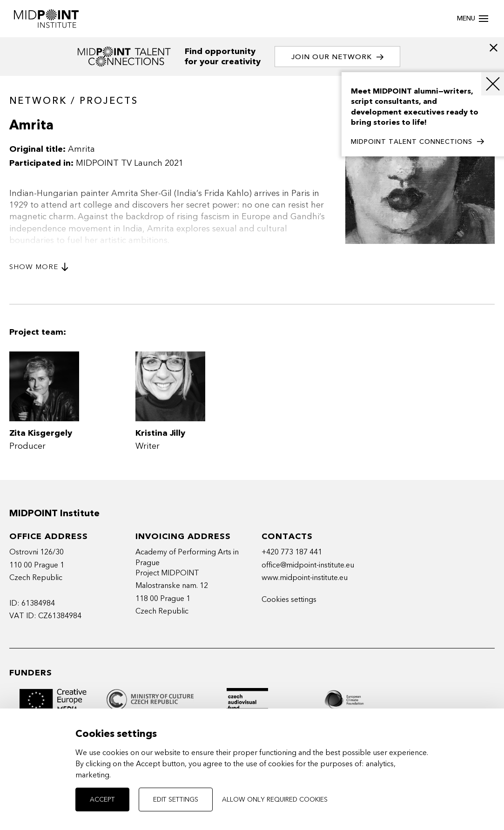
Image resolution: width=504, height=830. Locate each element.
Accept (102, 800)
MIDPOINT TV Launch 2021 (130, 163)
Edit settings (176, 800)
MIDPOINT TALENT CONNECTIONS (417, 142)
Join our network (337, 57)
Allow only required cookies (275, 800)
